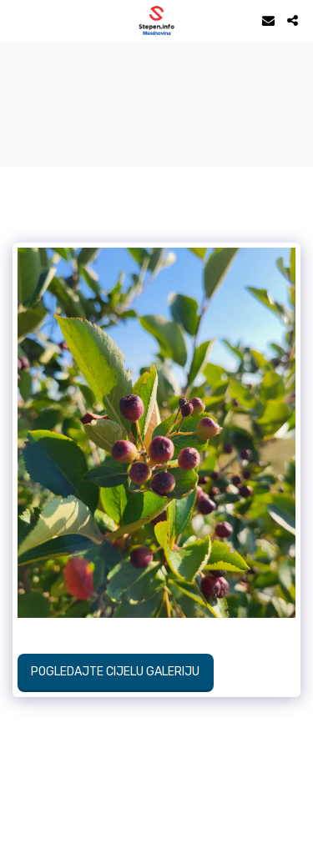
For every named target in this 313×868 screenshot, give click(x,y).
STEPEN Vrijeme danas (156, 63)
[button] (18, 20)
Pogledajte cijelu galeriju (115, 672)
